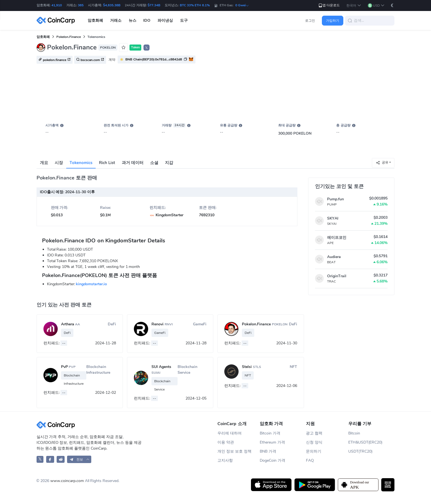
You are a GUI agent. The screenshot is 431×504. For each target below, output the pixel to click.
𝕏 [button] (147, 48)
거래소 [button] (116, 20)
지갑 (169, 163)
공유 (382, 163)
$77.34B (154, 5)
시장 (59, 163)
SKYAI (333, 218)
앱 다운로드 (329, 5)
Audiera (334, 257)
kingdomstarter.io (91, 284)
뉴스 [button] (132, 20)
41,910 (57, 5)
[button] (354, 6)
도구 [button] (184, 20)
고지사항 (225, 460)
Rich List (107, 163)
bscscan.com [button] (90, 60)
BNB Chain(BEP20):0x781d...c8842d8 (154, 59)
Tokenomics (81, 163)
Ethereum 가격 (272, 442)
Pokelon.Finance (69, 37)
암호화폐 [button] (95, 20)
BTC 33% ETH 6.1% (195, 5)
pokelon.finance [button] (55, 60)
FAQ (310, 460)
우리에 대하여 (230, 433)
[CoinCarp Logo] (57, 20)
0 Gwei (242, 5)
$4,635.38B (112, 5)
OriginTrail (337, 276)
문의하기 (314, 451)
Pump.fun (335, 199)
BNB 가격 (268, 451)
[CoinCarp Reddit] (61, 459)
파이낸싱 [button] (165, 20)
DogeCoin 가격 (273, 460)
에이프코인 (337, 238)
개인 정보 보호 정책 (234, 451)
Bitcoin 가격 (270, 433)
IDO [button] (147, 20)
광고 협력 (314, 433)
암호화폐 (43, 37)
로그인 (310, 21)
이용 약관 (226, 442)
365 (81, 5)
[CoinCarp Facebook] (50, 459)
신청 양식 (314, 442)
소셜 (154, 163)
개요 (44, 163)
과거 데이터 (133, 163)
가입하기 (333, 21)
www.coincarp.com (67, 481)
